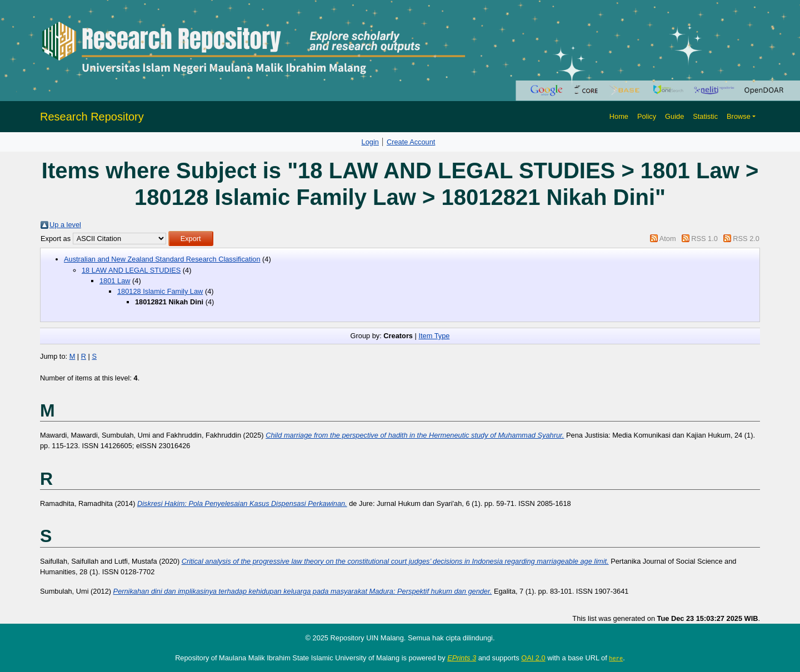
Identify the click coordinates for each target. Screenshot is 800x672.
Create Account (411, 142)
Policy (647, 116)
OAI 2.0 (533, 658)
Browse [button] (739, 116)
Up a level (65, 225)
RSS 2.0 (746, 239)
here (616, 658)
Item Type (434, 336)
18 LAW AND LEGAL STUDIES (131, 270)
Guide (674, 116)
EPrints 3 (462, 658)
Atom (668, 239)
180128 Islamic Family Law (160, 291)
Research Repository (92, 117)
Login (370, 142)
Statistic (705, 116)
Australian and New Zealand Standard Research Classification (162, 259)
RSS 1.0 (704, 239)
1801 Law (115, 281)
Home (619, 116)
